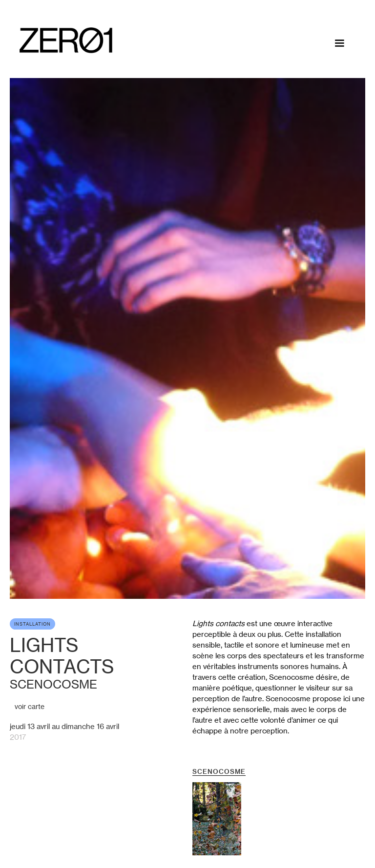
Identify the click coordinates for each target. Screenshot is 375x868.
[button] (339, 43)
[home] (66, 40)
